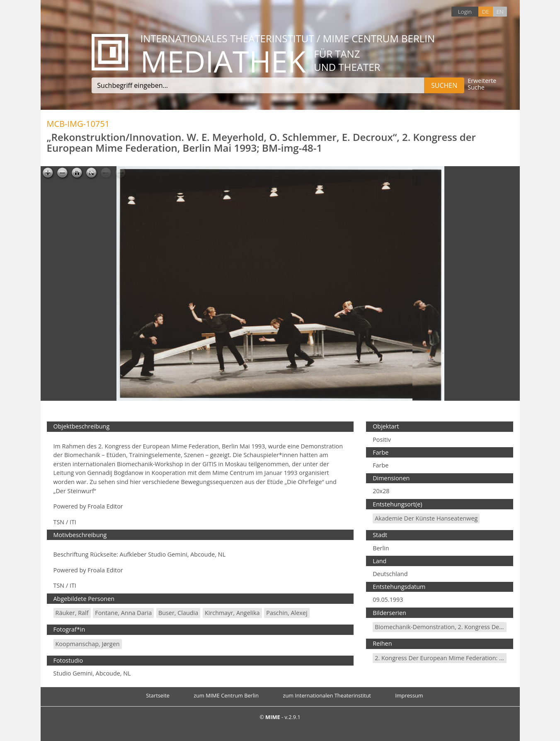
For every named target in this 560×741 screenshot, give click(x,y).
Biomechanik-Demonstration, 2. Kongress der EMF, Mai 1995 (459, 627)
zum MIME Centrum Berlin (226, 695)
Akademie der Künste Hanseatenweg (426, 518)
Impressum (409, 695)
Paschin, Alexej (287, 613)
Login (465, 11)
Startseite (158, 695)
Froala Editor (105, 506)
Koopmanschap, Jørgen (88, 644)
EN (500, 11)
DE (486, 11)
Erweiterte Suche (482, 84)
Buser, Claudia (178, 613)
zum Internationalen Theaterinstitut (327, 695)
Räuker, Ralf (72, 613)
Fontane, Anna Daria (123, 613)
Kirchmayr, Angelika (232, 613)
